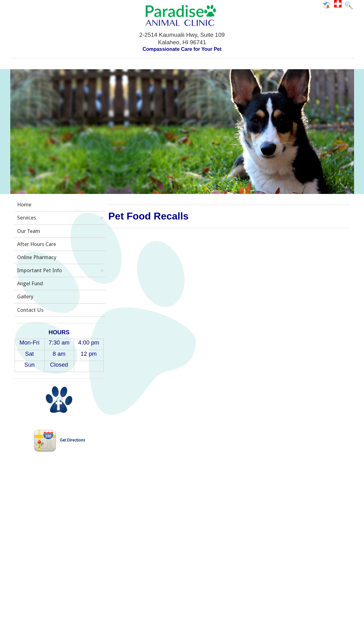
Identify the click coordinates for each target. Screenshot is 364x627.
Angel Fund (30, 283)
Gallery (25, 297)
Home (24, 205)
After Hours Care (37, 244)
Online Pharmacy (37, 257)
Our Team (29, 231)
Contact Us (30, 310)
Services (27, 218)
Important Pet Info (40, 270)
